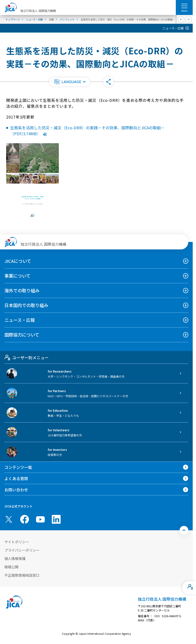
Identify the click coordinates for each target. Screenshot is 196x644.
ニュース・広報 (173, 28)
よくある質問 (16, 478)
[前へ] (181, 19)
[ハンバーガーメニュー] (184, 6)
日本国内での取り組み (26, 305)
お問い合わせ (16, 490)
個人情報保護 (15, 558)
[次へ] (188, 19)
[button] (70, 82)
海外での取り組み (22, 290)
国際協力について (22, 335)
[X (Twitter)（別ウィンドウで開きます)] (9, 519)
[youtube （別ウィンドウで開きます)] (40, 519)
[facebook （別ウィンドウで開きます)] (25, 519)
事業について (17, 276)
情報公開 (11, 567)
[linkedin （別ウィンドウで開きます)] (56, 519)
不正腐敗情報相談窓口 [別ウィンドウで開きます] (22, 575)
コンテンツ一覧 (18, 467)
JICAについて (18, 261)
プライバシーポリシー (22, 550)
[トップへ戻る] (184, 530)
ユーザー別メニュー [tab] (26, 357)
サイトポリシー (17, 542)
